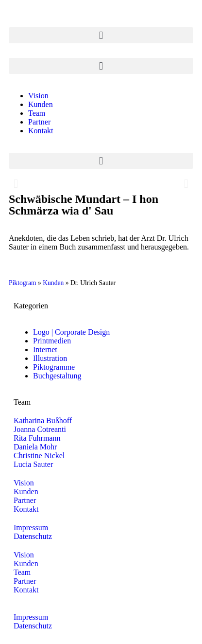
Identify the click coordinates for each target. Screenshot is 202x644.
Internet (45, 349)
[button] (101, 35)
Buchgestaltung (57, 376)
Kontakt (41, 131)
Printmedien (52, 341)
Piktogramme (54, 367)
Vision (38, 96)
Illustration (50, 358)
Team (37, 113)
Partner (39, 122)
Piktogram (23, 283)
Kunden (41, 104)
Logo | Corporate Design (71, 332)
